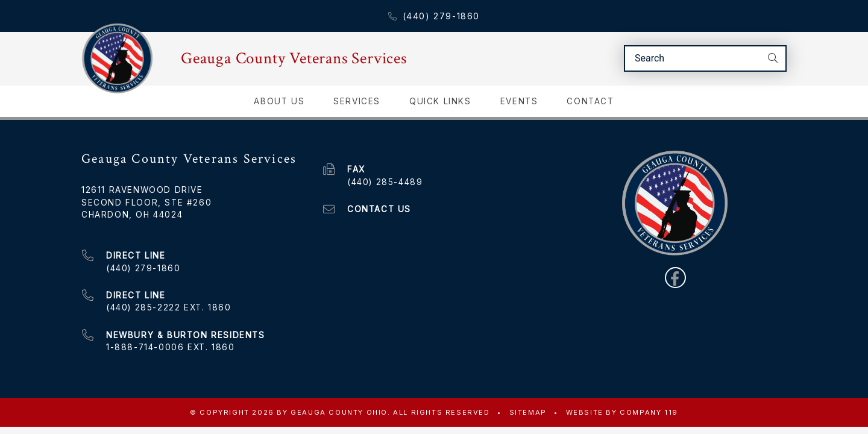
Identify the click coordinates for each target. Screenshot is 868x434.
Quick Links (440, 101)
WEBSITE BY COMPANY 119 (622, 412)
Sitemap (528, 412)
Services (357, 101)
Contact (590, 101)
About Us (279, 101)
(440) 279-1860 (434, 16)
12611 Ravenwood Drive (142, 189)
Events (519, 101)
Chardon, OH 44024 (132, 214)
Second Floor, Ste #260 (146, 202)
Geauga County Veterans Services (294, 58)
